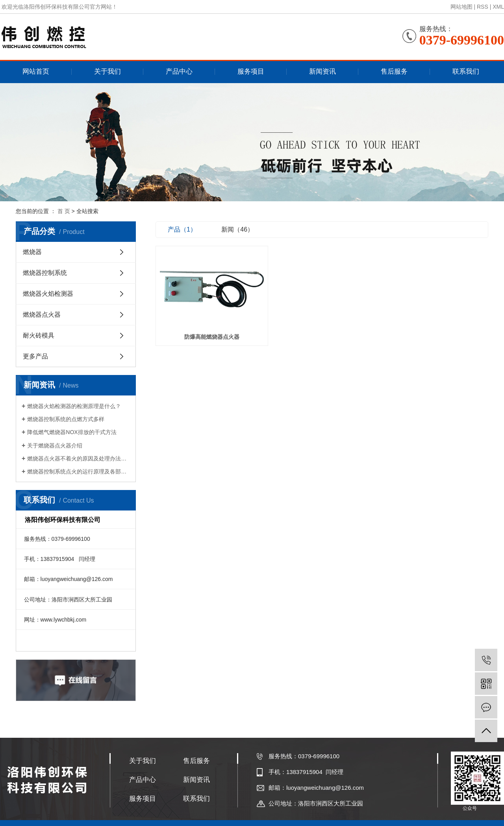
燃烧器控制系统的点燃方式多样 (66, 419)
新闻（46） (237, 229)
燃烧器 (32, 252)
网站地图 (461, 7)
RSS (483, 7)
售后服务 (394, 71)
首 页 (64, 211)
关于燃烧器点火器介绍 (55, 445)
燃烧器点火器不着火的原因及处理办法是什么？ (79, 458)
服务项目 (251, 71)
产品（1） (182, 229)
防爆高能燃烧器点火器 (208, 330)
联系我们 (466, 71)
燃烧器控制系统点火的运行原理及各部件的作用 (79, 471)
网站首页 (36, 71)
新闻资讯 (322, 71)
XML (498, 7)
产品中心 (179, 71)
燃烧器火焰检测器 (48, 294)
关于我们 (107, 71)
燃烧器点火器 (42, 315)
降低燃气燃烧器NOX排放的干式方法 (72, 432)
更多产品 (35, 356)
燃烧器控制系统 (45, 273)
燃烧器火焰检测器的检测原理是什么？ (74, 406)
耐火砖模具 (39, 335)
